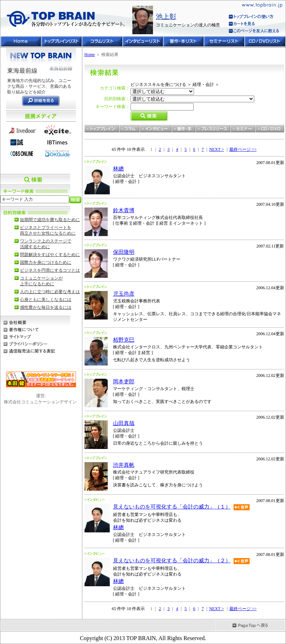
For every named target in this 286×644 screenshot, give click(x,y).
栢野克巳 (124, 340)
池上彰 (166, 17)
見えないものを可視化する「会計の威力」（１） (172, 507)
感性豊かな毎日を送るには (46, 307)
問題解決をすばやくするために (50, 255)
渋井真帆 (124, 465)
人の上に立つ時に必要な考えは (50, 292)
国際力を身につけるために (46, 262)
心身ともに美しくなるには (46, 300)
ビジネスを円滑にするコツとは (50, 270)
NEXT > (216, 149)
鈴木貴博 (124, 210)
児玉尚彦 (124, 294)
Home (90, 55)
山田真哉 (124, 423)
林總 (118, 169)
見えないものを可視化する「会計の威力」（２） (172, 561)
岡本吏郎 (124, 382)
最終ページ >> (243, 149)
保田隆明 (124, 252)
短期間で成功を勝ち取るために (50, 220)
